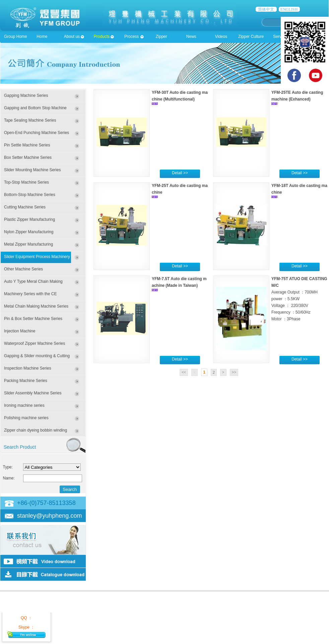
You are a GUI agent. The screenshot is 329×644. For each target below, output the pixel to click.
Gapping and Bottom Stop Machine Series (35, 110)
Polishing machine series (26, 418)
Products (102, 37)
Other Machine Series (23, 269)
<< (184, 372)
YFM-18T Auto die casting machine (299, 189)
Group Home (16, 37)
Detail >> (180, 173)
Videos (221, 37)
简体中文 (266, 9)
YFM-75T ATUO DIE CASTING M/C (299, 282)
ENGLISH (289, 9)
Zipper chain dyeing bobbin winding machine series (36, 432)
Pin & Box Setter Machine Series (33, 319)
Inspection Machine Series (28, 368)
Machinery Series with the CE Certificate (30, 296)
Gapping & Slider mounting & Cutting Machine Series (37, 358)
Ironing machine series (24, 405)
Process (131, 37)
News (191, 37)
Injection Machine (20, 331)
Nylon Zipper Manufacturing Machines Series (29, 234)
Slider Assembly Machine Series (33, 393)
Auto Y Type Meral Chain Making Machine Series (33, 283)
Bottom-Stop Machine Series (30, 195)
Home (42, 37)
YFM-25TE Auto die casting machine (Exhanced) (297, 96)
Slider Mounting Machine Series (32, 170)
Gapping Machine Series (26, 95)
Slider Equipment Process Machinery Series (37, 259)
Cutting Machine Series (25, 207)
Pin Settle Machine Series (27, 145)
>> (234, 372)
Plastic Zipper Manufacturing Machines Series (29, 221)
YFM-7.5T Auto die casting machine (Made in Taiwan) (179, 282)
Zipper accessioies (161, 39)
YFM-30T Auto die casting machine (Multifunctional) (180, 96)
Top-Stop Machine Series (26, 182)
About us (72, 37)
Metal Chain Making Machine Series (36, 306)
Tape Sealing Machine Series (30, 120)
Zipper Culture (251, 37)
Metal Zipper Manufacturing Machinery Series (28, 246)
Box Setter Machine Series (28, 157)
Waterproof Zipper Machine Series (35, 343)
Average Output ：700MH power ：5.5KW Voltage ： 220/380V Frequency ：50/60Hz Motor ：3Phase (294, 306)
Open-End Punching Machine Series (37, 133)
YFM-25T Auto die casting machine (180, 189)
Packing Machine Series (26, 381)
